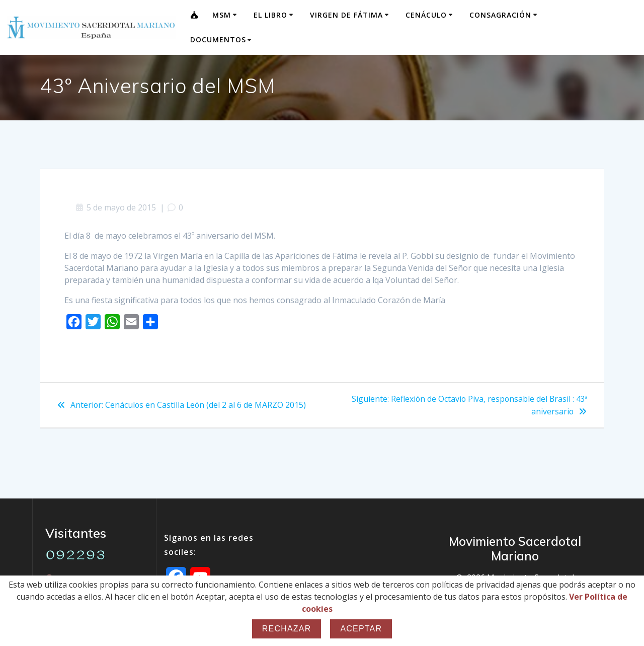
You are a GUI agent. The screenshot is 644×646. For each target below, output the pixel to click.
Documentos (218, 40)
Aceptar (361, 629)
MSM (222, 15)
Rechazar (287, 629)
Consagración (500, 15)
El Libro (270, 15)
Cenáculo (426, 15)
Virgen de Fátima (346, 15)
